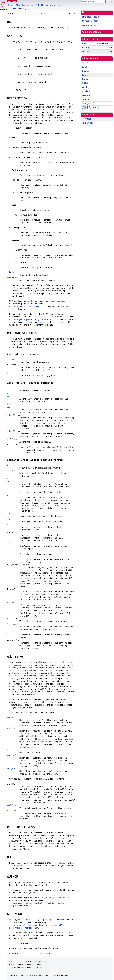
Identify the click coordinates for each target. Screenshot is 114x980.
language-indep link (92, 17)
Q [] (14, 431)
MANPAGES (12, 1)
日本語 (85, 83)
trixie (84, 43)
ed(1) (21, 920)
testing (85, 48)
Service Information (51, 5)
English (86, 75)
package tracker (90, 21)
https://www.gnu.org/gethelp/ (26, 306)
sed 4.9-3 (42, 962)
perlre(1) (48, 920)
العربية (85, 63)
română (86, 91)
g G (9, 519)
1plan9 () (89, 123)
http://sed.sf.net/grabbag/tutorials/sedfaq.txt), (37, 925)
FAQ (37, 5)
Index (11, 5)
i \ (9, 404)
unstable (12, 9)
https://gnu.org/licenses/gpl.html (29, 319)
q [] (14, 415)
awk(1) (13, 920)
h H (9, 514)
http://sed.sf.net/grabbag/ (24, 928)
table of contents (92, 32)
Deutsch (86, 71)
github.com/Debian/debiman (35, 975)
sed (18, 9)
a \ (9, 393)
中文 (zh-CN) (88, 103)
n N (9, 543)
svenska (86, 95)
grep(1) (30, 920)
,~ (11, 811)
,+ (11, 805)
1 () (87, 119)
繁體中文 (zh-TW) (91, 108)
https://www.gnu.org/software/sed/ (50, 301)
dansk (85, 67)
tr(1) (38, 920)
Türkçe (85, 99)
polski (85, 87)
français (86, 79)
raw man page (89, 25)
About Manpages (24, 5)
